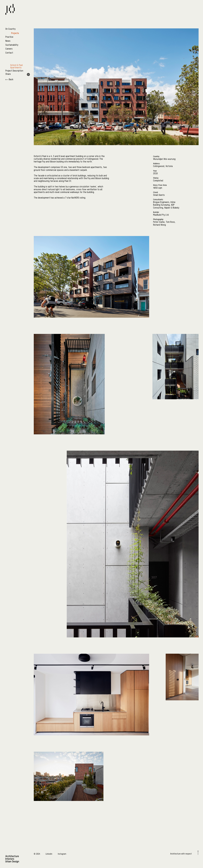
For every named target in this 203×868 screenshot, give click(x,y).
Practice (9, 37)
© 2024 (37, 854)
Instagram (62, 854)
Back (9, 80)
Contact (9, 53)
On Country (10, 29)
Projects (15, 33)
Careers (9, 49)
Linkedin (49, 854)
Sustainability (12, 45)
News (8, 41)
